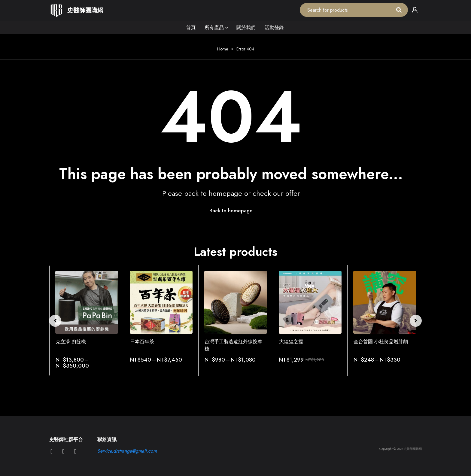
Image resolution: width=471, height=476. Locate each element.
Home (223, 49)
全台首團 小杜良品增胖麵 (381, 342)
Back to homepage (231, 211)
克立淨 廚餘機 (71, 342)
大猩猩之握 (291, 342)
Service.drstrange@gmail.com (127, 451)
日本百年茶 (142, 342)
